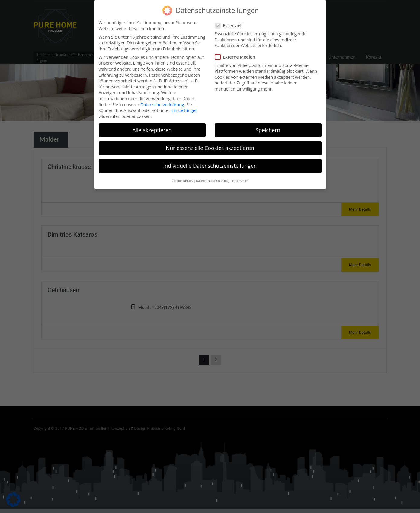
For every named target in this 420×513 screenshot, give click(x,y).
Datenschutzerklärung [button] (212, 177)
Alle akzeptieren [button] (152, 126)
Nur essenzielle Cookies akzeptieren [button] (210, 144)
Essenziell (231, 22)
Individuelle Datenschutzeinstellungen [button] (210, 162)
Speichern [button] (268, 126)
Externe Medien (237, 53)
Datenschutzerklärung (162, 101)
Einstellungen (184, 106)
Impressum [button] (240, 177)
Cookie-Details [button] (182, 177)
